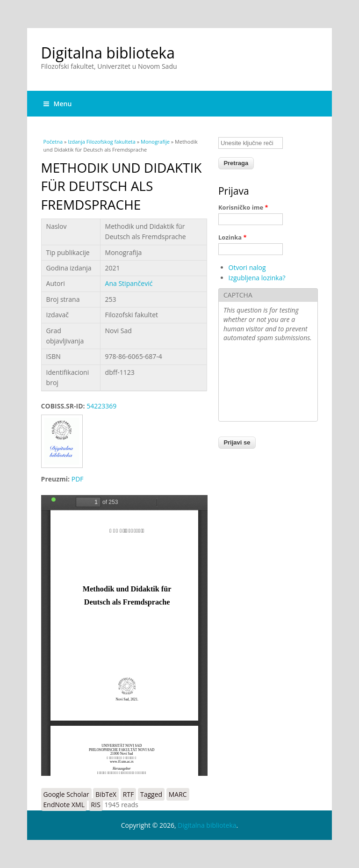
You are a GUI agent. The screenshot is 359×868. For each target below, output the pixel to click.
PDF (78, 479)
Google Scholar (66, 794)
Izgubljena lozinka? (257, 278)
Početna (53, 142)
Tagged (151, 794)
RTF (129, 794)
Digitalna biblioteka (108, 53)
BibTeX (106, 794)
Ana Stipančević (129, 283)
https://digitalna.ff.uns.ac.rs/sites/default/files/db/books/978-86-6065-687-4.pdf (124, 635)
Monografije (155, 142)
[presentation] (262, 383)
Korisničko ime (243, 207)
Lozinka (233, 237)
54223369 (101, 406)
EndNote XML (64, 805)
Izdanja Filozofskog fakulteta (102, 142)
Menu (58, 104)
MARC (178, 794)
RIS (96, 805)
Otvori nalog (247, 267)
